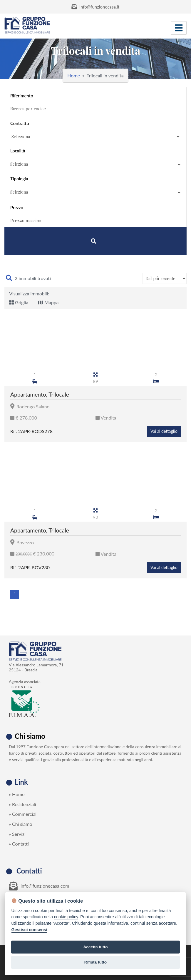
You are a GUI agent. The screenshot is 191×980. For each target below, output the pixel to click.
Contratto (20, 123)
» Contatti (19, 844)
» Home (17, 794)
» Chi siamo (20, 824)
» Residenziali (22, 804)
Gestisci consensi (29, 930)
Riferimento (22, 96)
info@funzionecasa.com (39, 886)
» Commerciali (23, 814)
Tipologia (95, 186)
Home (74, 75)
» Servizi (17, 834)
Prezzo (17, 207)
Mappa (48, 302)
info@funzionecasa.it (95, 7)
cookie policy (66, 917)
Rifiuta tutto (95, 962)
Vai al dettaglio (164, 431)
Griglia (19, 302)
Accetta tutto (95, 947)
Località (95, 158)
